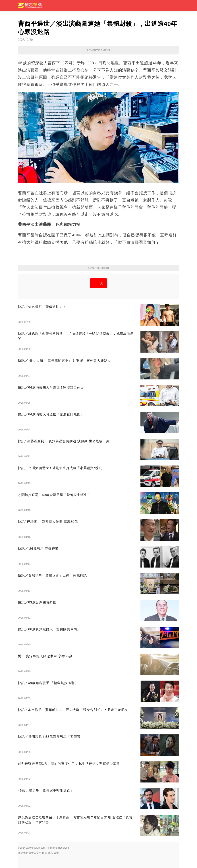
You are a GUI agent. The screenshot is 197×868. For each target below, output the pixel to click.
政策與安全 (35, 853)
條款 (45, 853)
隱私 (50, 853)
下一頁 (98, 283)
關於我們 (23, 853)
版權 (56, 853)
